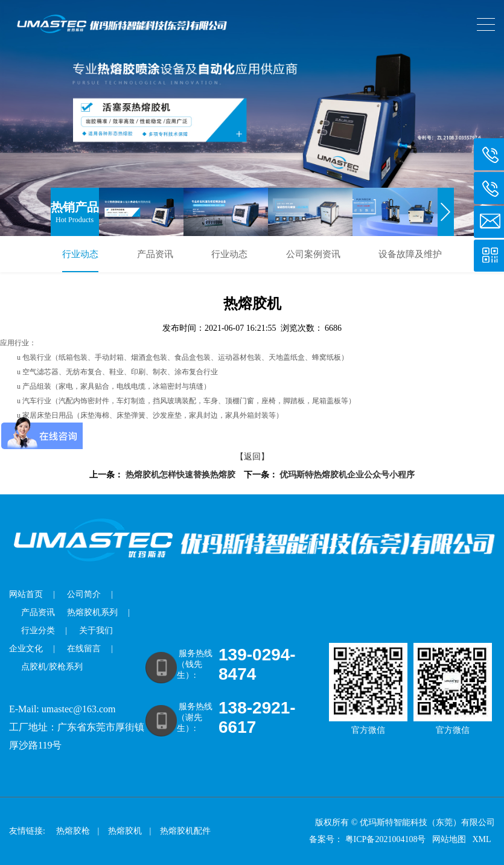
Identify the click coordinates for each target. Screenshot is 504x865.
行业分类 (38, 630)
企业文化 (26, 649)
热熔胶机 (125, 831)
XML (482, 839)
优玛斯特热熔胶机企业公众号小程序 (347, 475)
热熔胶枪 (73, 831)
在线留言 (84, 649)
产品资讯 (155, 254)
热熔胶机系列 (92, 612)
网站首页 (26, 594)
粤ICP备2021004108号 (386, 839)
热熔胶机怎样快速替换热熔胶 (180, 475)
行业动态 (80, 254)
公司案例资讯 (313, 254)
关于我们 (96, 630)
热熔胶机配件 (185, 831)
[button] (446, 212)
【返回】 (252, 457)
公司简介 (84, 594)
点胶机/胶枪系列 (52, 667)
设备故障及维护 (410, 254)
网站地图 (450, 839)
